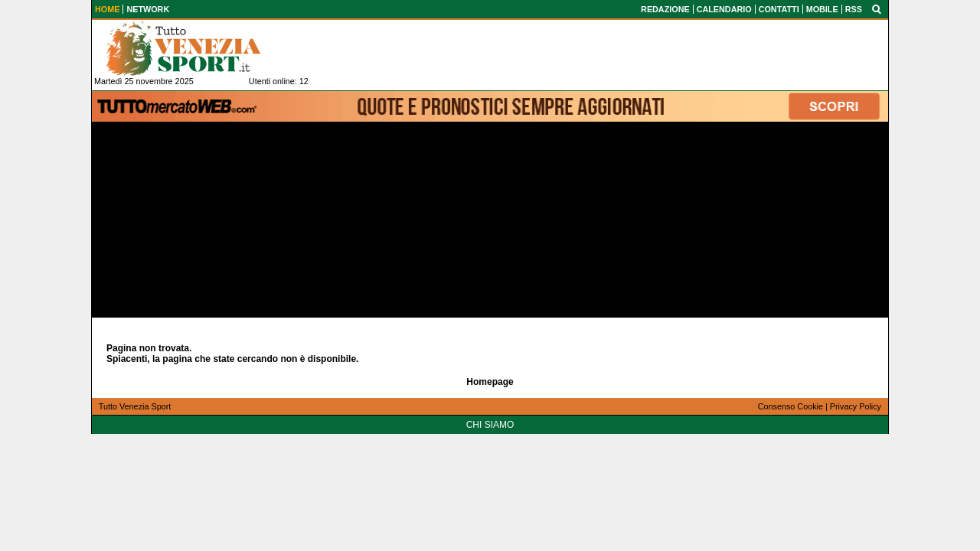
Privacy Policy (856, 406)
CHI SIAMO (490, 425)
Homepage (490, 382)
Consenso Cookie (791, 406)
